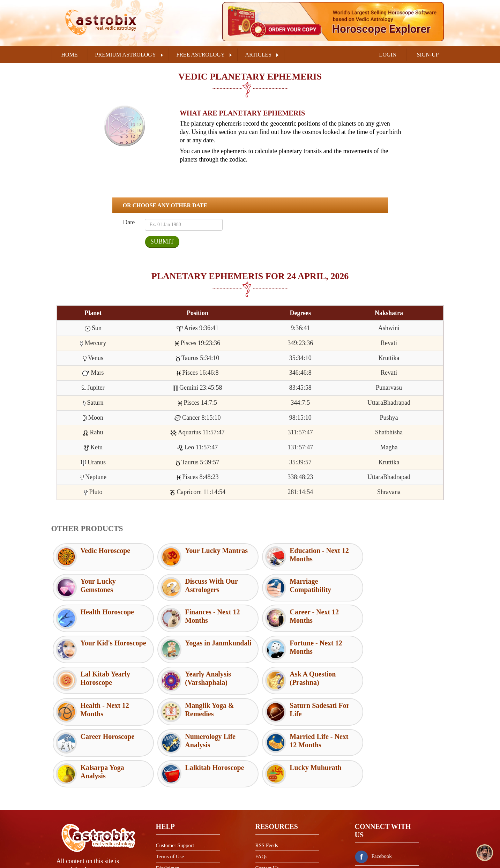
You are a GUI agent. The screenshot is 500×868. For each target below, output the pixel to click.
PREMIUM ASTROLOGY (126, 55)
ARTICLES (258, 55)
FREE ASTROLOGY (200, 55)
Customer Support (175, 784)
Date (129, 222)
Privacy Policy (171, 817)
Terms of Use (170, 795)
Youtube (372, 847)
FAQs (262, 795)
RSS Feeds (267, 784)
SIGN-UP (428, 55)
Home (70, 55)
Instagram (374, 829)
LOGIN (388, 55)
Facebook (373, 794)
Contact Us (267, 806)
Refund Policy (171, 829)
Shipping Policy (173, 840)
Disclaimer (167, 806)
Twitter (371, 812)
